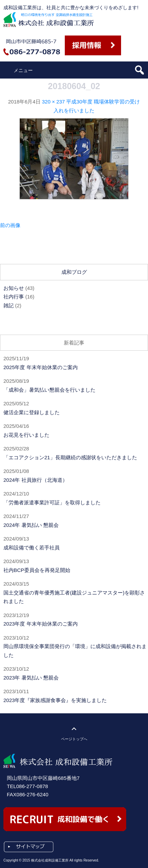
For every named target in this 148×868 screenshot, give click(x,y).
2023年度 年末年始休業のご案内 (41, 624)
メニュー (23, 70)
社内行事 (14, 297)
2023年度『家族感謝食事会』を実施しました (55, 700)
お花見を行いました (26, 435)
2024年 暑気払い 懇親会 (31, 525)
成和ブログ (74, 272)
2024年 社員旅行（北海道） (35, 480)
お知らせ (14, 288)
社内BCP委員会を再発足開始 (37, 570)
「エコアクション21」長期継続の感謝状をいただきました (70, 457)
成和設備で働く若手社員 (32, 548)
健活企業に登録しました (32, 412)
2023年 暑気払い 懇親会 (31, 678)
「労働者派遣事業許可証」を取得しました (52, 502)
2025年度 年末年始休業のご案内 (41, 367)
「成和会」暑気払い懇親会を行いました (49, 390)
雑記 (9, 305)
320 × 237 (53, 102)
